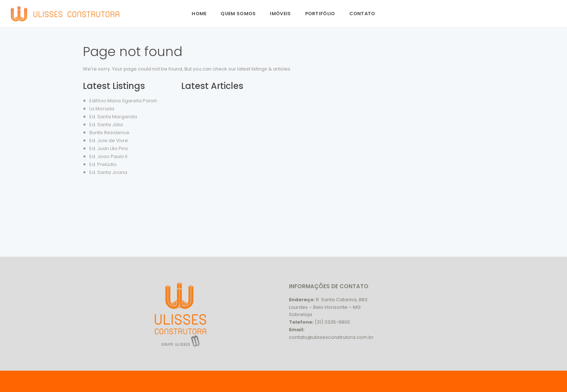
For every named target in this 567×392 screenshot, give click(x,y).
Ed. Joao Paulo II (108, 156)
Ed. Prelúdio (103, 164)
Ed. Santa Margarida (113, 117)
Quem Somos (238, 14)
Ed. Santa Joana (108, 172)
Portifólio (320, 14)
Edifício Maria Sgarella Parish (123, 101)
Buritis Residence (109, 133)
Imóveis (280, 14)
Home (199, 14)
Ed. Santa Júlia (106, 125)
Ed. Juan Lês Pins (109, 148)
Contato (362, 14)
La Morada (102, 109)
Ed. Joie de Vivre (109, 140)
